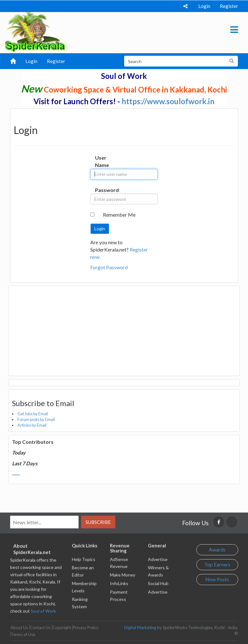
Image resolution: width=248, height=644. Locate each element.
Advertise (158, 559)
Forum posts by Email (36, 419)
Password (101, 190)
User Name (101, 161)
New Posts (217, 579)
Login (204, 6)
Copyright (62, 628)
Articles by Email (32, 425)
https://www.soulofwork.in (168, 101)
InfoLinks (119, 583)
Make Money (123, 575)
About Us (19, 628)
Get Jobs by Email (33, 414)
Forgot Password (109, 267)
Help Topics (84, 559)
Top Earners (217, 564)
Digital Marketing (140, 628)
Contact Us (40, 628)
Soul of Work (43, 611)
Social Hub (158, 583)
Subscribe (98, 522)
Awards (217, 549)
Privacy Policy (86, 628)
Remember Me (119, 215)
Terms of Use (23, 634)
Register (229, 6)
